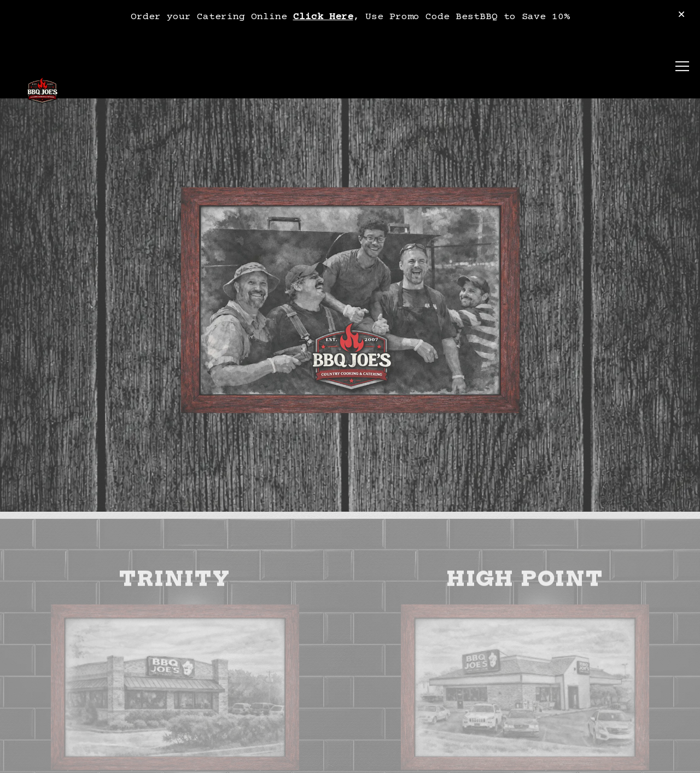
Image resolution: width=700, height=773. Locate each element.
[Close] (681, 16)
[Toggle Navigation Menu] (682, 67)
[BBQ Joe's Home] (42, 92)
